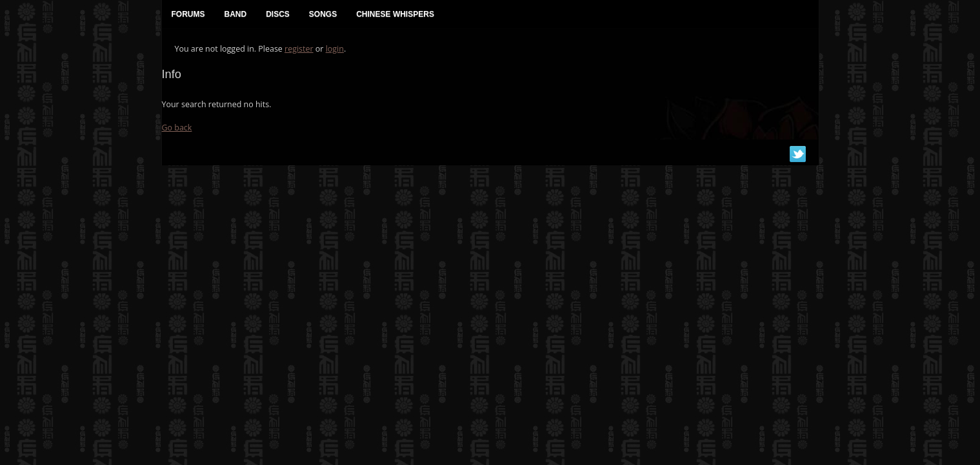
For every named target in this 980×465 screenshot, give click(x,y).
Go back (177, 128)
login (335, 49)
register (299, 49)
